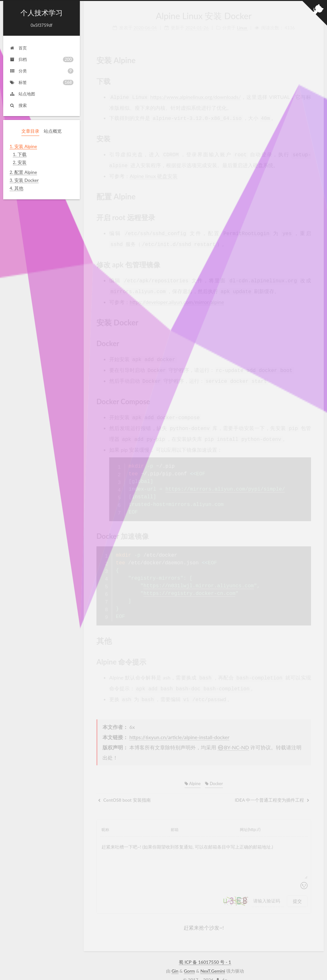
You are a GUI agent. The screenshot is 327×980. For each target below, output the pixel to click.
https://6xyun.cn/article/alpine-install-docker (179, 726)
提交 (297, 890)
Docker (214, 773)
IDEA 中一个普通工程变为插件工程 (272, 789)
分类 (42, 71)
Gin (175, 960)
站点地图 (22, 94)
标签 (42, 82)
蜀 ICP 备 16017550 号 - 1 (205, 951)
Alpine (193, 773)
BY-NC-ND (233, 736)
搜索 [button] (18, 105)
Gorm (190, 960)
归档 (42, 59)
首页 (18, 48)
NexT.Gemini (213, 960)
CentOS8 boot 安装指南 (124, 789)
